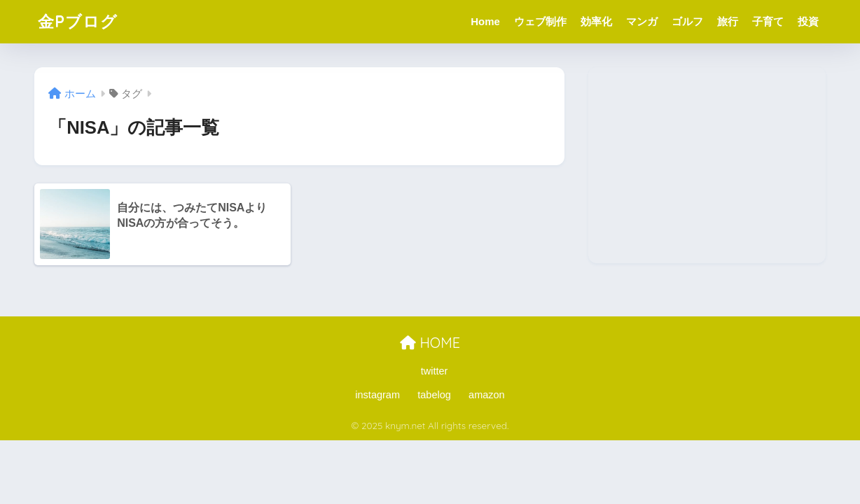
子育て (768, 21)
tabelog (434, 395)
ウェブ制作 (540, 21)
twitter (435, 371)
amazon (487, 395)
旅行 (728, 21)
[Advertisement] (707, 165)
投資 (808, 21)
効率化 (596, 21)
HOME (430, 343)
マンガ (642, 21)
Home (485, 21)
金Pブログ (78, 21)
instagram (377, 395)
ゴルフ (687, 21)
